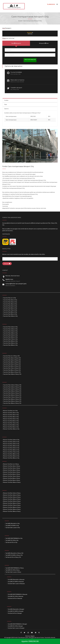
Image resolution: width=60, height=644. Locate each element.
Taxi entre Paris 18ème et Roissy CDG (12, 399)
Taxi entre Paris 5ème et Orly (10, 306)
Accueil (20, 21)
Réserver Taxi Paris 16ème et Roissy (12, 503)
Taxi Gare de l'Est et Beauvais (15, 598)
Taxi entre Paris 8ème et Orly (10, 312)
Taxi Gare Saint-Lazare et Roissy (13, 572)
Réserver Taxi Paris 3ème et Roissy (12, 468)
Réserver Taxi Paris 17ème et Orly (11, 452)
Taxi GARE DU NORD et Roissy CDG (14, 555)
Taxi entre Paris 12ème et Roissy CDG (12, 387)
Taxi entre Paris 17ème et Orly (10, 339)
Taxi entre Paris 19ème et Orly (10, 343)
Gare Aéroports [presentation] (16, 43)
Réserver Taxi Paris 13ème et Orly (11, 444)
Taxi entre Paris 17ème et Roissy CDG (12, 397)
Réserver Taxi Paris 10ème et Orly (11, 429)
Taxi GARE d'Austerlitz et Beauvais (16, 580)
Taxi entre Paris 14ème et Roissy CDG (12, 391)
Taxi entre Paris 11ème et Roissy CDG (12, 385)
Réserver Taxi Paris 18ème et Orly (11, 454)
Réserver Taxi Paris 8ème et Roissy (12, 478)
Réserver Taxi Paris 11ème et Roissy (12, 493)
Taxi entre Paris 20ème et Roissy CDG (12, 403)
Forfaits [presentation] (6, 100)
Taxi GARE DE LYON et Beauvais (16, 596)
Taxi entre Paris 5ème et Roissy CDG (12, 364)
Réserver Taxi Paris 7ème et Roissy (12, 476)
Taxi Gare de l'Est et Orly (11, 542)
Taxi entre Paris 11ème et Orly (10, 327)
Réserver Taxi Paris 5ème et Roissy (12, 472)
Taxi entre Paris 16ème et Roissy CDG (12, 395)
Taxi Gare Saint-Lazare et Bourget (16, 628)
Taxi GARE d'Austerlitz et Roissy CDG (14, 553)
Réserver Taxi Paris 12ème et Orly (11, 442)
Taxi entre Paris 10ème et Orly (10, 316)
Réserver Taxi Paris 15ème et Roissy (12, 501)
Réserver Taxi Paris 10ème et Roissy (12, 482)
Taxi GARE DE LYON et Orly (12, 540)
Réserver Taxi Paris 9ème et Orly (11, 427)
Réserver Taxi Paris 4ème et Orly (11, 417)
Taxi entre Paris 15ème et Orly (10, 335)
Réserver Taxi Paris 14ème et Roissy (12, 499)
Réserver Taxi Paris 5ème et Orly (11, 419)
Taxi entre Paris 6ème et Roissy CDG (12, 366)
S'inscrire (7, 264)
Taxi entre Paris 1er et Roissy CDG (11, 356)
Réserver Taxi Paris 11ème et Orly (11, 440)
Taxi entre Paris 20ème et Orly (10, 345)
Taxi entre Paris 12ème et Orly (10, 329)
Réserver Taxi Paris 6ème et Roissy (12, 474)
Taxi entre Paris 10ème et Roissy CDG (12, 374)
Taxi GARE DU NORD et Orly (12, 526)
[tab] (30, 100)
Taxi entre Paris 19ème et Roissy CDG (12, 401)
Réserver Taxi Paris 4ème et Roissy (12, 470)
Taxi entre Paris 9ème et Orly (10, 314)
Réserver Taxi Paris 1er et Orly (10, 411)
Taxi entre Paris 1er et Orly (10, 298)
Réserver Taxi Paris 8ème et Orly (11, 425)
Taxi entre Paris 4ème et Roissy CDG (12, 362)
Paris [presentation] (6, 104)
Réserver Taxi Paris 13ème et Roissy (12, 497)
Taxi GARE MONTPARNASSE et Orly (14, 538)
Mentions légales (30, 636)
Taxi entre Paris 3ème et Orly (10, 302)
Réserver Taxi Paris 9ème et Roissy (12, 480)
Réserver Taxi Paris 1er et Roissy (11, 464)
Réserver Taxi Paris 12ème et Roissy (12, 495)
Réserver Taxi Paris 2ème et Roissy (12, 466)
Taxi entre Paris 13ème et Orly (10, 331)
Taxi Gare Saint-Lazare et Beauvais (16, 584)
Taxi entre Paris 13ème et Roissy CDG (12, 389)
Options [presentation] (6, 109)
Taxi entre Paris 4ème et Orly (10, 304)
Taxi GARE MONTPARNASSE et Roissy (15, 568)
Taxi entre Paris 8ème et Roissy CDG (12, 370)
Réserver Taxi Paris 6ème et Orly (11, 421)
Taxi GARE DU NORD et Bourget (16, 611)
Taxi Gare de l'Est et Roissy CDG (13, 557)
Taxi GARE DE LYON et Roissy (13, 570)
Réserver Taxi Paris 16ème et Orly (11, 450)
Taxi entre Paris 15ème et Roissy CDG (12, 393)
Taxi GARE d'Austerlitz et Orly (13, 523)
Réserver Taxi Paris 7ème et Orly (11, 423)
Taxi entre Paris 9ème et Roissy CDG (12, 372)
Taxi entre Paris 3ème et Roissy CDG (12, 360)
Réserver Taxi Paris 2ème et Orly (11, 413)
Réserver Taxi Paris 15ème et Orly (11, 448)
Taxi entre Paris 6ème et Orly (10, 308)
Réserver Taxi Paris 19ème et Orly (11, 456)
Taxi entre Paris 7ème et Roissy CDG (12, 368)
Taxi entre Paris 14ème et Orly (10, 333)
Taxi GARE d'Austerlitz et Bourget (16, 609)
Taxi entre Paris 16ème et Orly (10, 337)
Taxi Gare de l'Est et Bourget (15, 613)
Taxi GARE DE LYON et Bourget (15, 626)
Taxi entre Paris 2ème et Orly (10, 300)
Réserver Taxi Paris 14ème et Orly (11, 446)
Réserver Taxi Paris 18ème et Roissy (12, 507)
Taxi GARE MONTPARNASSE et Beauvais (18, 594)
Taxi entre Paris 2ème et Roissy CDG (12, 358)
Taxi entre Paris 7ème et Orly (10, 310)
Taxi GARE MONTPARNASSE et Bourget (17, 624)
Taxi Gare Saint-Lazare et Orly (13, 528)
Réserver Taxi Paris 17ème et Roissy (12, 505)
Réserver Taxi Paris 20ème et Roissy (12, 511)
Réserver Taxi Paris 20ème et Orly (11, 458)
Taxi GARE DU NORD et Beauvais (16, 582)
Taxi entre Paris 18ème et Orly (10, 341)
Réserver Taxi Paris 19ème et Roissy (12, 509)
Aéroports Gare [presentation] (44, 43)
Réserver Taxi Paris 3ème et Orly (11, 415)
